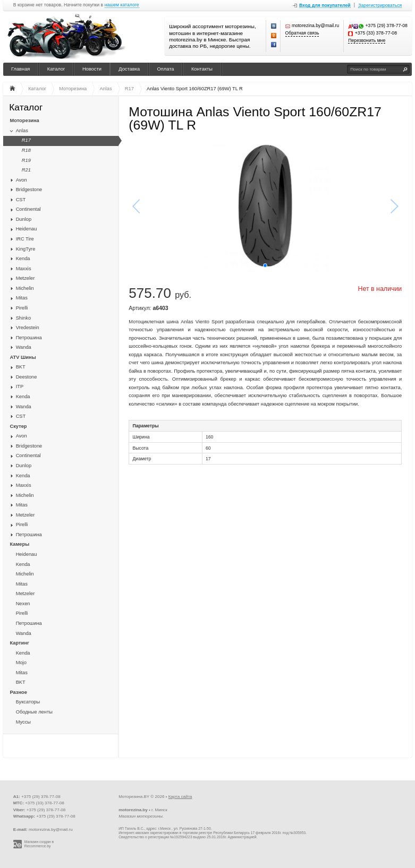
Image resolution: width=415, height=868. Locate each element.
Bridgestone (29, 190)
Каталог (56, 69)
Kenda (23, 259)
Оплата (166, 69)
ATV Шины (23, 357)
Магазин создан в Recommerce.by (39, 844)
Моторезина (25, 121)
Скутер (19, 426)
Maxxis (24, 269)
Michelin (25, 288)
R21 (26, 170)
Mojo (21, 663)
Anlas (22, 131)
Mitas (22, 298)
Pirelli (22, 308)
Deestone (27, 377)
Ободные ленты (34, 712)
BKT (21, 367)
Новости (92, 69)
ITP (20, 386)
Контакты (202, 69)
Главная (20, 69)
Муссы (23, 722)
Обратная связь (302, 33)
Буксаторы (28, 702)
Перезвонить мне (367, 41)
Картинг (20, 643)
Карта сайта (180, 797)
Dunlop (24, 219)
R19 (26, 160)
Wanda (24, 347)
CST (21, 200)
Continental (28, 209)
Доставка (129, 69)
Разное (19, 692)
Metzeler (26, 278)
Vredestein (28, 328)
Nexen (23, 604)
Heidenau (27, 229)
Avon (22, 180)
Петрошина (29, 338)
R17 (26, 140)
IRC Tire (25, 239)
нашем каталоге (122, 5)
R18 (26, 150)
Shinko (23, 318)
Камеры (20, 544)
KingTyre (26, 249)
